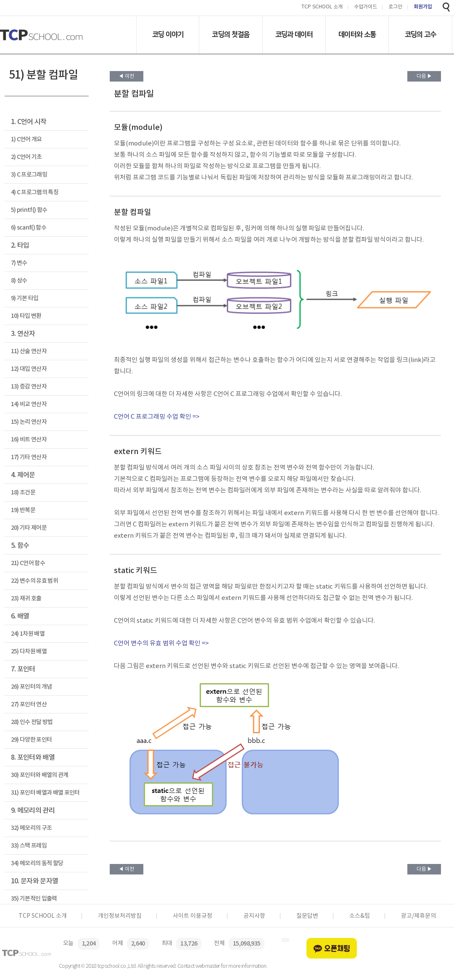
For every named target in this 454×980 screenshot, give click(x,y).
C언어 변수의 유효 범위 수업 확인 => (161, 643)
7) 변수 (19, 263)
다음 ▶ (424, 76)
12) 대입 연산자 (29, 369)
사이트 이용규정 (193, 916)
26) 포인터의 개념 (32, 687)
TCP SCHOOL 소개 (322, 7)
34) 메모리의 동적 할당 (37, 863)
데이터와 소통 (357, 34)
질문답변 (307, 916)
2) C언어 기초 (26, 157)
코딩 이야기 (168, 34)
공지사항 (254, 916)
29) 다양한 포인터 (32, 740)
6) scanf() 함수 (29, 228)
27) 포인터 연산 (29, 704)
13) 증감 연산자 (29, 387)
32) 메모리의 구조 (32, 828)
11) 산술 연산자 (29, 351)
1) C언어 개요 (26, 139)
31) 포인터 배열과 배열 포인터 (45, 793)
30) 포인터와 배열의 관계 (40, 775)
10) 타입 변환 (26, 316)
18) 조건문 (23, 493)
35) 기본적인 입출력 (34, 899)
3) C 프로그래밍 (29, 175)
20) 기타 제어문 (29, 528)
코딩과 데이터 (294, 34)
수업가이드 (366, 7)
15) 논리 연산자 (29, 422)
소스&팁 (360, 916)
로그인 (395, 7)
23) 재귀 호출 (26, 598)
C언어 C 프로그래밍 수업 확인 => (157, 417)
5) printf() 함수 (29, 210)
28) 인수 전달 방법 (32, 722)
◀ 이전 (126, 76)
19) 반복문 (23, 510)
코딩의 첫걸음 (231, 34)
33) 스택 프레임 (29, 846)
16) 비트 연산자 (29, 440)
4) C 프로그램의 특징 (35, 192)
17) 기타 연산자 (29, 457)
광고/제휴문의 (418, 916)
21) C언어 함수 (28, 563)
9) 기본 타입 (25, 298)
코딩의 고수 (421, 34)
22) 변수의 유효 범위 (34, 581)
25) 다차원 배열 (29, 651)
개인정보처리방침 (120, 916)
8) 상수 (19, 281)
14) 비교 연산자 (29, 404)
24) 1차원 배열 (28, 634)
